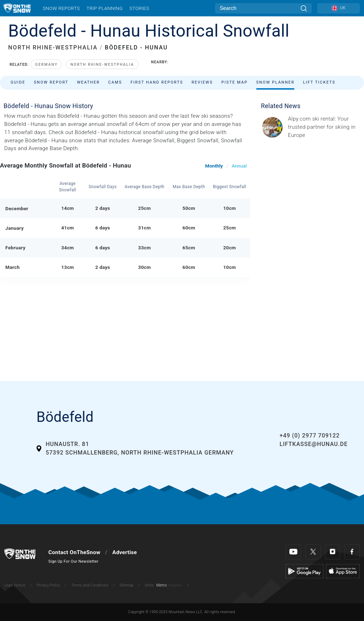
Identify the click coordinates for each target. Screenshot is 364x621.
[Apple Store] (343, 571)
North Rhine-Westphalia (102, 65)
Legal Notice (15, 585)
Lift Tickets (319, 82)
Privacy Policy (48, 585)
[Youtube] (293, 552)
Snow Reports (61, 8)
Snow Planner (275, 82)
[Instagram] (333, 552)
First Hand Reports (157, 82)
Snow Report (51, 82)
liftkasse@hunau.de (314, 444)
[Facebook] (352, 552)
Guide (18, 82)
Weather (88, 82)
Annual (239, 166)
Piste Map (235, 82)
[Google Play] (304, 571)
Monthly (214, 166)
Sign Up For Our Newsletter (73, 561)
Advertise (125, 552)
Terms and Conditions (90, 585)
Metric (162, 585)
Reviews (202, 82)
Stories (139, 8)
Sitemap (126, 585)
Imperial (175, 585)
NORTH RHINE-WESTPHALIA (53, 47)
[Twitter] (313, 552)
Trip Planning (105, 8)
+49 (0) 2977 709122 (309, 436)
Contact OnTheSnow (74, 552)
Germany (46, 65)
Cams (115, 82)
